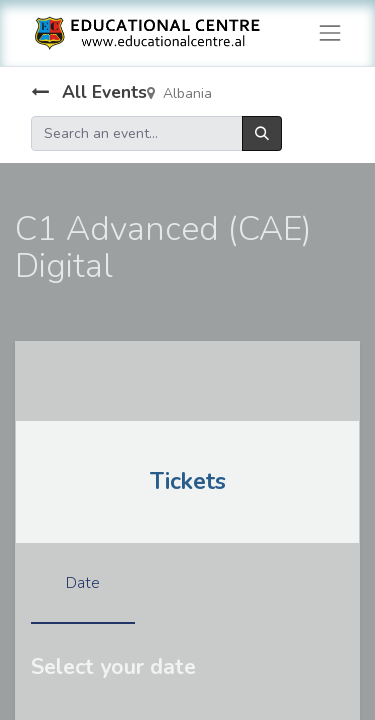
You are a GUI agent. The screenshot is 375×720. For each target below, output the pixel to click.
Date (83, 582)
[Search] (262, 133)
